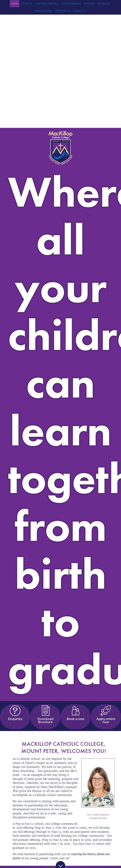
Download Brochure (45, 720)
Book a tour (76, 718)
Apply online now (106, 720)
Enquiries (15, 718)
